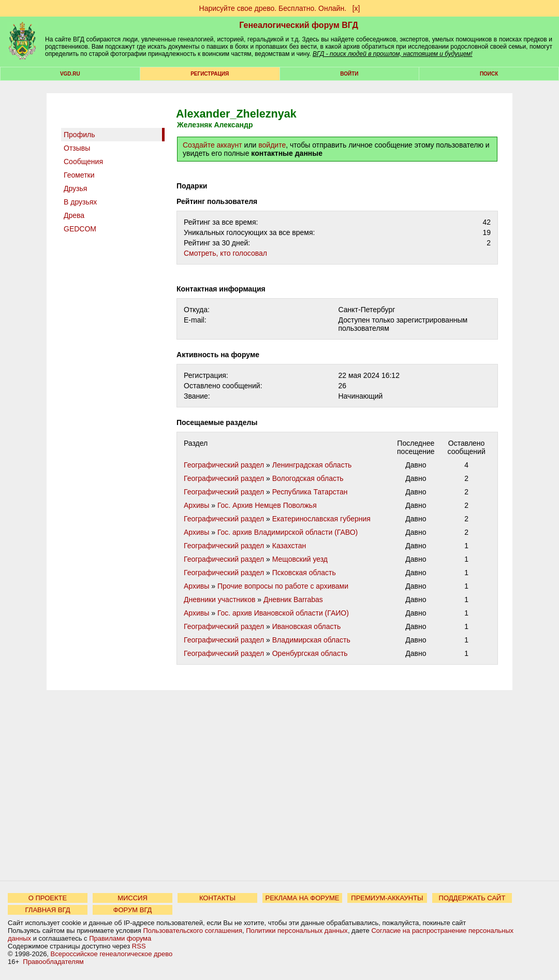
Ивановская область (306, 626)
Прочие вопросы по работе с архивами (283, 586)
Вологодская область (308, 478)
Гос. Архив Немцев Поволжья (267, 505)
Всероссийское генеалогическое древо (112, 954)
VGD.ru (70, 74)
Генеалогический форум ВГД (299, 25)
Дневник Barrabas (293, 599)
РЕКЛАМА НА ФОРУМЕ (302, 898)
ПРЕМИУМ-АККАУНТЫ (387, 898)
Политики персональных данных (297, 931)
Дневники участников (219, 599)
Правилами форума (120, 938)
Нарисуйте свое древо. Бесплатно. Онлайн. (273, 8)
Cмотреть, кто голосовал (225, 253)
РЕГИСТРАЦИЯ (210, 74)
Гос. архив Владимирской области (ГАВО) (288, 532)
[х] (356, 8)
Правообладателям (53, 962)
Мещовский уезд (300, 559)
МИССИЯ (133, 898)
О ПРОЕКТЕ (48, 898)
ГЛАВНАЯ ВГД (48, 910)
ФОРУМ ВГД (133, 910)
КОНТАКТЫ (217, 898)
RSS (139, 946)
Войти (349, 74)
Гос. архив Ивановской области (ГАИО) (283, 613)
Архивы (196, 505)
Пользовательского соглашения (193, 931)
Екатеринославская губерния (321, 519)
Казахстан (289, 546)
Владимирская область (311, 640)
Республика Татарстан (310, 492)
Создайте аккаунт (212, 145)
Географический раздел (224, 465)
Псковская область (304, 573)
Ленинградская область (312, 465)
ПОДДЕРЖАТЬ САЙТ (472, 898)
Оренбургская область (310, 653)
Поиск (489, 74)
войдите (272, 145)
